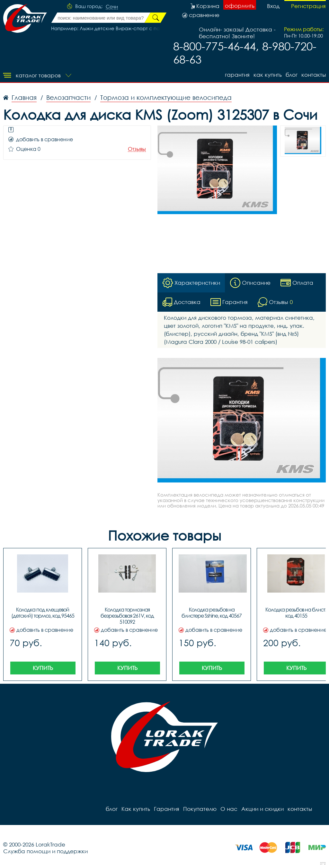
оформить (240, 6)
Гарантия (237, 75)
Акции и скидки (262, 809)
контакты (314, 75)
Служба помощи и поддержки (45, 851)
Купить (43, 668)
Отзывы (137, 149)
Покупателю (200, 809)
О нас (229, 809)
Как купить (268, 75)
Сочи (112, 7)
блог (292, 75)
